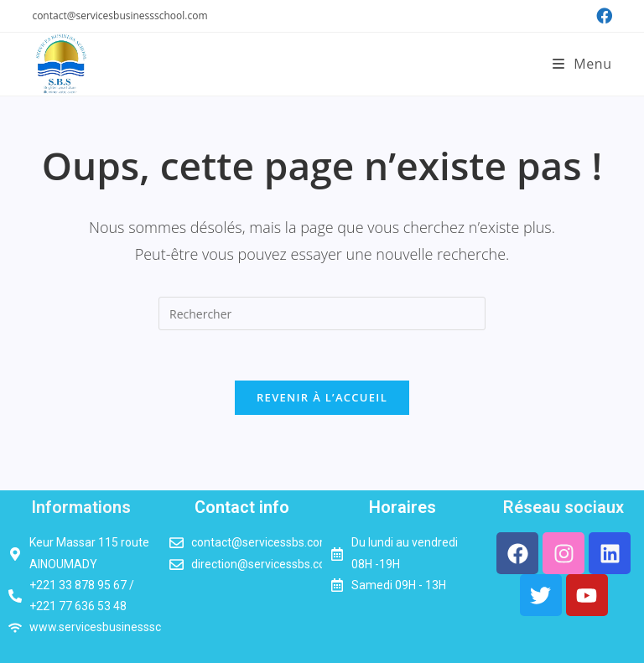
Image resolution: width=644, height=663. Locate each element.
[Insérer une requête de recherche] (322, 313)
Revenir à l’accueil (322, 397)
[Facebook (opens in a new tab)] (602, 16)
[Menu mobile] (582, 64)
